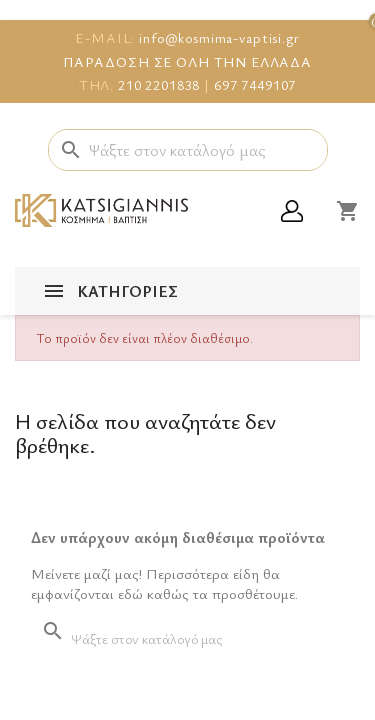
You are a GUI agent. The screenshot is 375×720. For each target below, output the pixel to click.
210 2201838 (159, 84)
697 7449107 (255, 84)
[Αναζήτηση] (188, 150)
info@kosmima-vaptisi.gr (219, 37)
